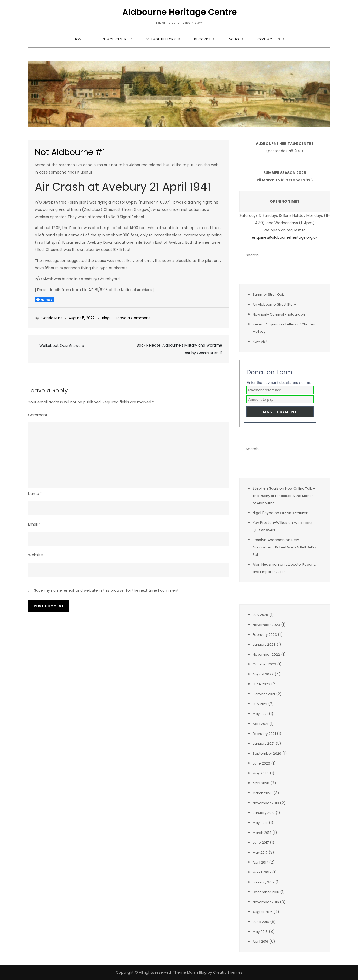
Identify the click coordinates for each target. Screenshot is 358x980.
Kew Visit (260, 341)
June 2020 (261, 763)
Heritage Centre (113, 39)
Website (36, 555)
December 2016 (266, 892)
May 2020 (261, 773)
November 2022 (266, 654)
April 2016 (260, 942)
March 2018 (262, 833)
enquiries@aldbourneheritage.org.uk (285, 237)
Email (34, 524)
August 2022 (263, 674)
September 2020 (267, 753)
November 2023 (266, 625)
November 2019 (266, 803)
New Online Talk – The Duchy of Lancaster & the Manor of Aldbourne (284, 496)
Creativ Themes (228, 972)
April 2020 (261, 783)
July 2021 (260, 704)
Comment (39, 415)
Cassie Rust (52, 318)
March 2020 (263, 793)
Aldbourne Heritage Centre (180, 12)
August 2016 (263, 912)
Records (202, 39)
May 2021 (260, 714)
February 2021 (264, 734)
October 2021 (264, 694)
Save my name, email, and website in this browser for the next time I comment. (107, 590)
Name (35, 494)
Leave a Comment (133, 318)
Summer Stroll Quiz (269, 295)
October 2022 (264, 664)
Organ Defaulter (294, 513)
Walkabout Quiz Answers (62, 346)
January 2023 (264, 645)
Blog (106, 318)
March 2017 (262, 872)
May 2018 (260, 823)
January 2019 (264, 813)
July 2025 (260, 615)
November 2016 (266, 902)
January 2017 (263, 882)
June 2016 (261, 922)
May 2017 (260, 852)
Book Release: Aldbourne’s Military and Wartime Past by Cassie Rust (180, 349)
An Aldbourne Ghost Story (274, 304)
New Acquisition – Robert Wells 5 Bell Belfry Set (284, 547)
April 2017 (260, 862)
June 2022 (261, 684)
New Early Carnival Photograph (279, 314)
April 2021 (260, 724)
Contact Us (269, 39)
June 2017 (261, 843)
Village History (161, 39)
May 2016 (260, 932)
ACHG (234, 39)
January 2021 (264, 744)
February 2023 (265, 635)
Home (79, 39)
